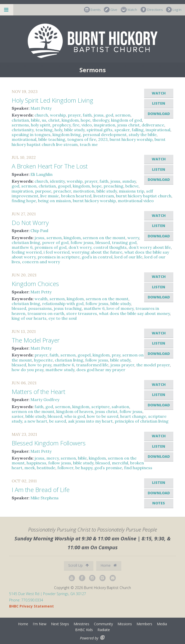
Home (109, 565)
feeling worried (27, 252)
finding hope (24, 201)
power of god (55, 242)
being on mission (54, 201)
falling (138, 130)
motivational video (136, 201)
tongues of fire (82, 139)
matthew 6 (22, 247)
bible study (74, 130)
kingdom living (67, 135)
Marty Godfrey (45, 400)
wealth (41, 299)
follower (65, 468)
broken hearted (76, 196)
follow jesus (82, 242)
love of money (120, 308)
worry (133, 238)
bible (35, 120)
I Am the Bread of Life (41, 490)
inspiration (105, 125)
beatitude (46, 468)
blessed (103, 242)
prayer (74, 115)
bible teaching (52, 139)
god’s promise (108, 468)
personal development (105, 135)
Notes (159, 503)
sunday (129, 181)
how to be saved (103, 416)
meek (30, 468)
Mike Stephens (45, 498)
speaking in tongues (31, 135)
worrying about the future (97, 252)
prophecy (61, 125)
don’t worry (80, 247)
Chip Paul (39, 231)
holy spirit (41, 125)
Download (159, 114)
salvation (120, 407)
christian (20, 120)
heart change (133, 416)
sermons (20, 125)
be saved (58, 421)
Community (103, 624)
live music (50, 196)
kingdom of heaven (75, 411)
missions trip (131, 191)
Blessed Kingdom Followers (49, 443)
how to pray (40, 365)
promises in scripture (59, 257)
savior (18, 416)
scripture (100, 407)
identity (57, 181)
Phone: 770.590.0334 (26, 600)
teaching (44, 130)
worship (58, 115)
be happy (84, 468)
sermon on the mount (104, 238)
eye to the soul (63, 318)
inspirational (158, 130)
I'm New (40, 624)
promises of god (51, 247)
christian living (26, 242)
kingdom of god (127, 120)
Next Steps (60, 624)
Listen (159, 103)
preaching (113, 186)
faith (87, 115)
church (41, 115)
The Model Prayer (36, 340)
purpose (43, 191)
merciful (120, 463)
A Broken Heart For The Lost (50, 166)
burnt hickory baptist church (144, 196)
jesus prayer (122, 365)
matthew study (60, 370)
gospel (64, 186)
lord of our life (128, 257)
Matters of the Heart (38, 392)
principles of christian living (142, 421)
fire (76, 125)
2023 (103, 139)
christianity (23, 130)
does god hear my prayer (101, 370)
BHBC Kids (84, 630)
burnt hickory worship (131, 139)
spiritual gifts (99, 130)
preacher (62, 191)
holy (58, 130)
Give (111, 10)
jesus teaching (68, 308)
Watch (129, 10)
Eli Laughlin (41, 174)
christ (54, 120)
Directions (152, 10)
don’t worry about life (150, 247)
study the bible (143, 135)
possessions (40, 308)
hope (86, 120)
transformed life (92, 365)
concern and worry (41, 262)
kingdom (70, 120)
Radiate (104, 630)
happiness (36, 463)
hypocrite (43, 360)
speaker (122, 130)
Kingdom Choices (35, 284)
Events (92, 10)
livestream (104, 196)
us (44, 120)
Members (144, 624)
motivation (84, 191)
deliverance (153, 125)
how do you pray (28, 370)
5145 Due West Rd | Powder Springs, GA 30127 (48, 594)
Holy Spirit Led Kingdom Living (52, 100)
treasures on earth (46, 313)
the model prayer (153, 365)
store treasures (82, 313)
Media (162, 624)
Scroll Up (79, 565)
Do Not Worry (30, 223)
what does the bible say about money (134, 313)
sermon (123, 115)
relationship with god (63, 304)
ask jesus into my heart (90, 421)
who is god (75, 416)
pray (116, 355)
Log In (174, 10)
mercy (53, 458)
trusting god (124, 242)
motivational (24, 139)
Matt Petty (41, 108)
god (109, 115)
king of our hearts (29, 318)
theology (101, 120)
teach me (89, 144)
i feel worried (57, 252)
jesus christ (128, 125)
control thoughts (110, 247)
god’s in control (97, 257)
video (87, 125)
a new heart (36, 421)
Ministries (81, 624)
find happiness (138, 468)
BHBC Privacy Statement (31, 606)
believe (132, 186)
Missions (125, 624)
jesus (99, 115)
